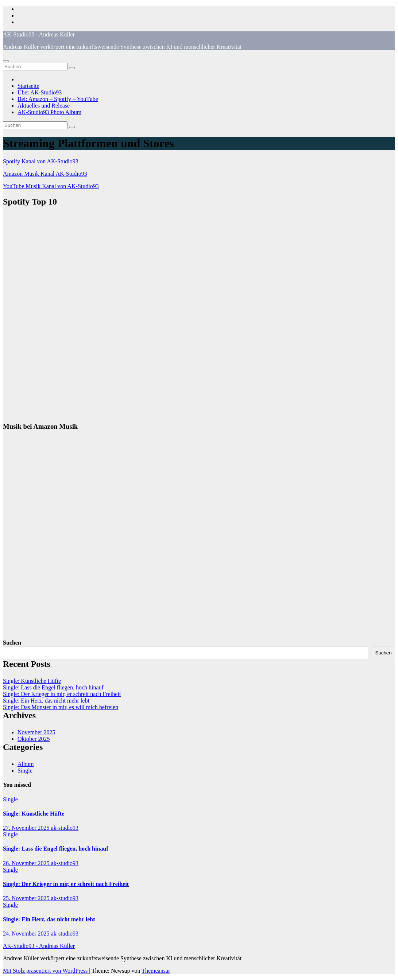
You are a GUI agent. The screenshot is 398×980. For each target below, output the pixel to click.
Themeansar (156, 971)
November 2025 (36, 732)
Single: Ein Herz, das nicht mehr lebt (46, 701)
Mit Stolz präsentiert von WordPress (46, 971)
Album (26, 764)
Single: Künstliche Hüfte (32, 681)
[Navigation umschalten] (6, 61)
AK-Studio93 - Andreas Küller (39, 34)
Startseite (28, 86)
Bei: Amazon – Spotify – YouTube (58, 99)
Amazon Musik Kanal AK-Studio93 (45, 174)
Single (25, 771)
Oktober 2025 (34, 739)
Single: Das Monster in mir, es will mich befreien (61, 707)
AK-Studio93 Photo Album (49, 112)
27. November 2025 (27, 828)
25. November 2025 (27, 898)
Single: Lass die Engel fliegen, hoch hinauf (53, 687)
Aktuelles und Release (44, 106)
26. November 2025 (27, 863)
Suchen (12, 643)
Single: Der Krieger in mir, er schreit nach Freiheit (62, 694)
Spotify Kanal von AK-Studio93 (41, 161)
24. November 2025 (27, 934)
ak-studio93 (65, 828)
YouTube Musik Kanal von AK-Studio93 (51, 186)
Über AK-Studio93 (40, 92)
